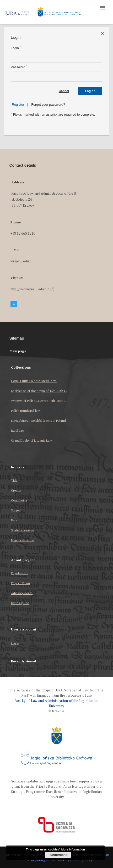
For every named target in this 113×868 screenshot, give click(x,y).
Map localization (23, 540)
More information (73, 849)
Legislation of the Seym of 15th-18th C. (39, 391)
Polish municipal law (25, 411)
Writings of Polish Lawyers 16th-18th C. (39, 401)
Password (19, 67)
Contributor (19, 500)
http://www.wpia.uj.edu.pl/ (33, 289)
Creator (16, 490)
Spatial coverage (23, 530)
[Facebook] (14, 304)
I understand (58, 855)
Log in (15, 644)
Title (14, 480)
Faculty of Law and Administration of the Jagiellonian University (57, 703)
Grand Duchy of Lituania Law (31, 440)
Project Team (20, 583)
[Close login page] (103, 33)
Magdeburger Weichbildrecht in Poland (38, 421)
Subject (16, 510)
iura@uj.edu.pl (22, 261)
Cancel (64, 91)
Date (14, 520)
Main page (18, 351)
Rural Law (18, 430)
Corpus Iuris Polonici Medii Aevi (34, 381)
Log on (90, 91)
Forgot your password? (48, 105)
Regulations (19, 573)
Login (16, 48)
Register (18, 105)
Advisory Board (22, 593)
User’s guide (20, 603)
